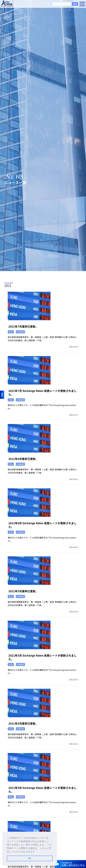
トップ (5, 13)
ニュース (17, 13)
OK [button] (30, 858)
